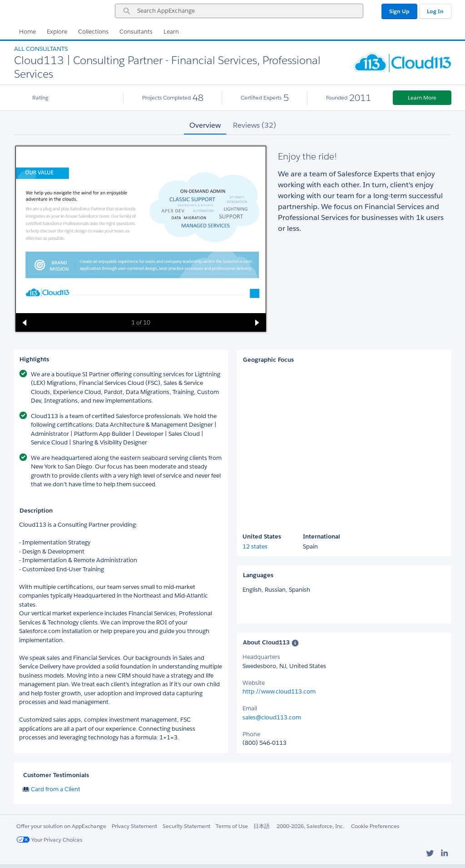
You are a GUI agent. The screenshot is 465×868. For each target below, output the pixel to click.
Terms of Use (232, 826)
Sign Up (399, 11)
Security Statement (186, 826)
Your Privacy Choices (49, 840)
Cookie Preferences (375, 826)
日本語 (262, 826)
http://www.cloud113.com (279, 691)
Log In (435, 11)
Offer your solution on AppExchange (61, 826)
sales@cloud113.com (272, 717)
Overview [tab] (205, 125)
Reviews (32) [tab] (255, 125)
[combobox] (239, 11)
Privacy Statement (134, 826)
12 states (255, 546)
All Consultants (41, 49)
